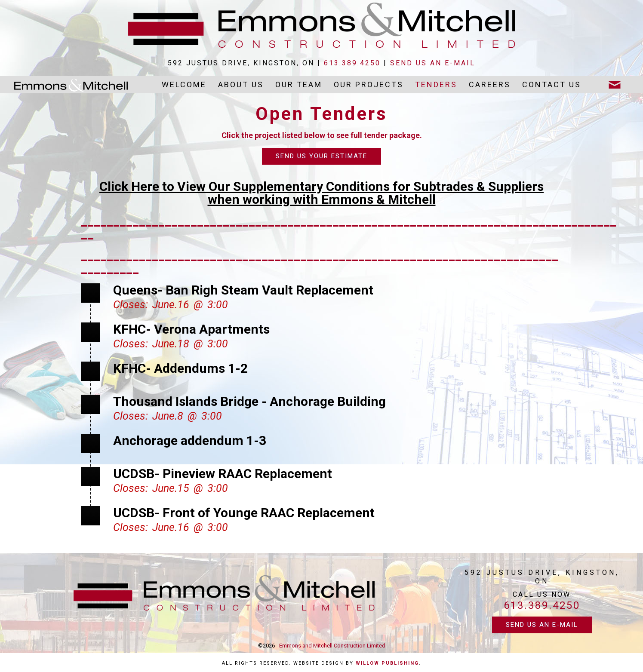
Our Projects (369, 84)
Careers (490, 84)
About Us (241, 84)
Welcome (184, 84)
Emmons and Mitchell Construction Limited (332, 646)
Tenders (436, 84)
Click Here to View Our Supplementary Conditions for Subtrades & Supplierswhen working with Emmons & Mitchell (321, 193)
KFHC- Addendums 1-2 (180, 368)
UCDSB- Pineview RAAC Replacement (223, 474)
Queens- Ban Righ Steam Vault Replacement (243, 290)
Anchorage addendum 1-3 (190, 440)
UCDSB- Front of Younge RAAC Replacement (244, 513)
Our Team (299, 84)
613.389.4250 (352, 63)
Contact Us (552, 84)
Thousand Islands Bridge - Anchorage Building (249, 401)
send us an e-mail (433, 63)
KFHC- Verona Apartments (191, 329)
